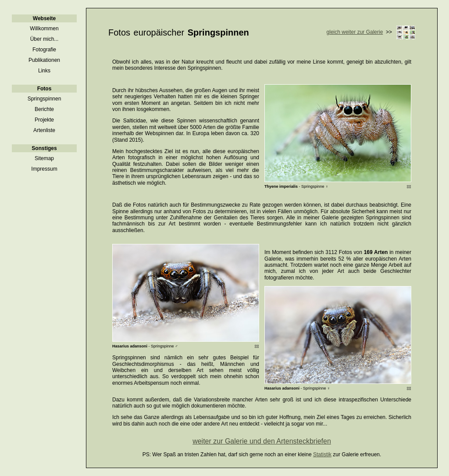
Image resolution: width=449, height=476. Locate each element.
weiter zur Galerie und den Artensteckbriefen (262, 441)
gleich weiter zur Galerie (355, 32)
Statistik (322, 455)
